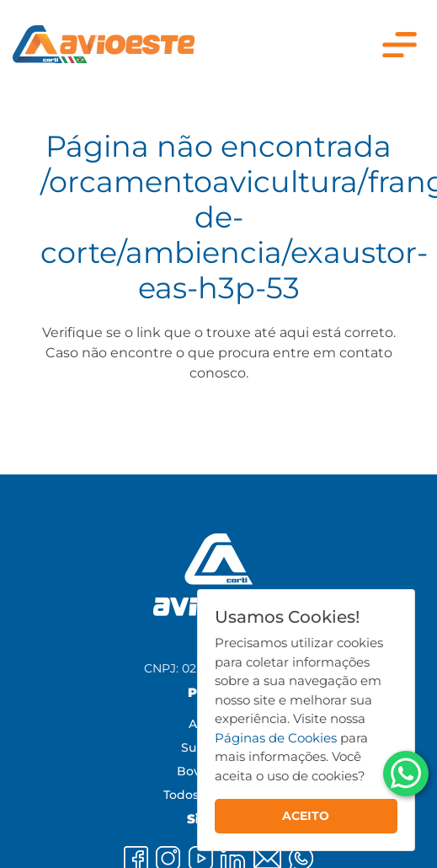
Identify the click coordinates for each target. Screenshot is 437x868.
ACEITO (306, 816)
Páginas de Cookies (276, 738)
